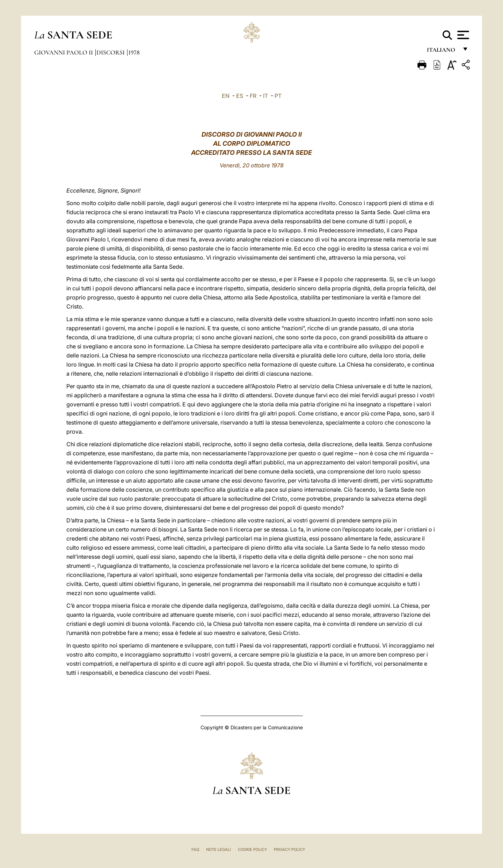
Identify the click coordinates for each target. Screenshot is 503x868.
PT (278, 96)
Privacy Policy (289, 849)
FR (253, 96)
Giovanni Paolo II (64, 52)
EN (226, 96)
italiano (442, 52)
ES (240, 96)
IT (265, 96)
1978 (134, 52)
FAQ (195, 849)
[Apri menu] (462, 35)
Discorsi (111, 52)
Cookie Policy (252, 849)
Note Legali (218, 849)
